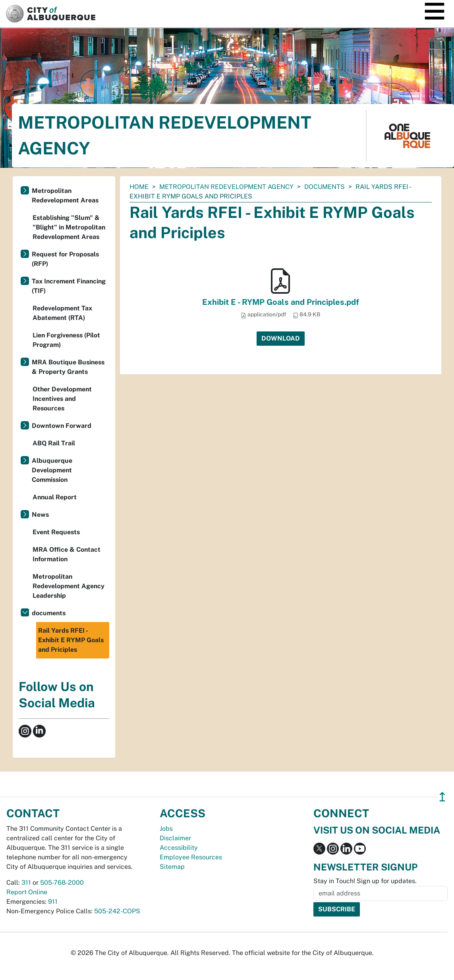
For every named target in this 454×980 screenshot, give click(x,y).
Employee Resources (191, 857)
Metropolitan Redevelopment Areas (65, 195)
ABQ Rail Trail (54, 443)
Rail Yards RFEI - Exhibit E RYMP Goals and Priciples (71, 640)
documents (325, 187)
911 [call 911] (53, 902)
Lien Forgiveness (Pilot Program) (66, 340)
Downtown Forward (62, 426)
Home (139, 187)
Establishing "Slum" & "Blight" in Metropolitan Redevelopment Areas (69, 227)
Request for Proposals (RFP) (65, 259)
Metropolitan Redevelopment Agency (226, 187)
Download (281, 338)
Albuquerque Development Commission (52, 470)
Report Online (27, 892)
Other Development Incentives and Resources (62, 399)
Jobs (166, 829)
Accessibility (179, 848)
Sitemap (172, 867)
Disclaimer (175, 838)
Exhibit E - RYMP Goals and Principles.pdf (281, 302)
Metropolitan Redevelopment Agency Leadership (69, 586)
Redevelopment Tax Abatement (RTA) (62, 313)
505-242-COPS (117, 911)
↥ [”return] (442, 797)
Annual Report (55, 497)
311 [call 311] (26, 883)
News (40, 515)
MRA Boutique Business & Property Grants (68, 367)
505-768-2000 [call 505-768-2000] (62, 883)
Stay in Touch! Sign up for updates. (365, 881)
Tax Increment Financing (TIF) (69, 286)
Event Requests (56, 532)
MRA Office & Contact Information (67, 554)
